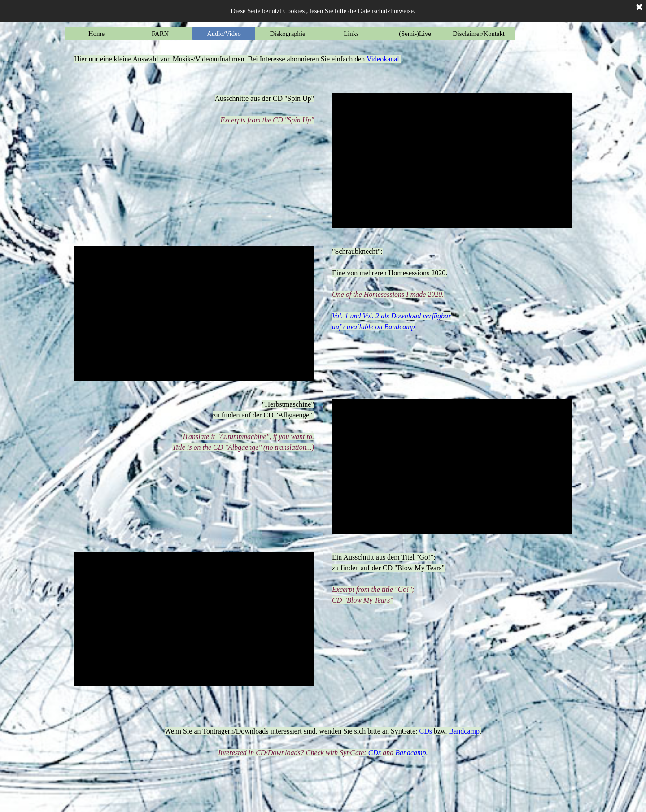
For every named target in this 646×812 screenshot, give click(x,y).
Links (351, 34)
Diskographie (288, 34)
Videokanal (383, 59)
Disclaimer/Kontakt (479, 34)
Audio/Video (224, 34)
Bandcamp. (411, 753)
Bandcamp (399, 327)
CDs (425, 731)
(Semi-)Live (415, 34)
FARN (160, 34)
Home (96, 34)
